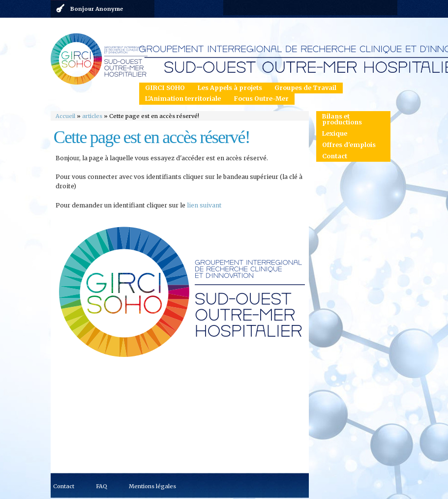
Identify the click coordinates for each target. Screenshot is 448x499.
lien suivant (204, 205)
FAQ (102, 486)
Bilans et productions (342, 119)
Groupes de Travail (305, 88)
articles (92, 116)
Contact (335, 156)
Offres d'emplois (349, 145)
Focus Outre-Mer (261, 99)
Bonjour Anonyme (97, 9)
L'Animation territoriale (183, 99)
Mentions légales (152, 486)
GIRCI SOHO (165, 88)
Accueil (65, 116)
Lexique (335, 133)
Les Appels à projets (230, 88)
